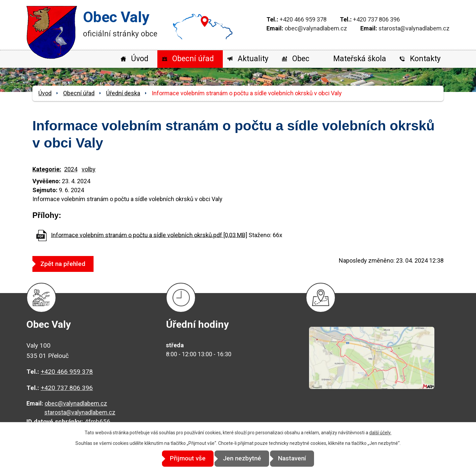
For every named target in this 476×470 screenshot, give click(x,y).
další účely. (380, 433)
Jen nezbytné (242, 459)
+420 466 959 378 (303, 19)
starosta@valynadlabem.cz (414, 28)
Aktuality (253, 59)
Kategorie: (47, 169)
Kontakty (425, 59)
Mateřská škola (360, 59)
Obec (301, 59)
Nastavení (298, 459)
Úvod (140, 59)
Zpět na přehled (66, 264)
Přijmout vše (182, 459)
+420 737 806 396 (377, 19)
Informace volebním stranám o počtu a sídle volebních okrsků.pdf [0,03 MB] (149, 235)
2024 (71, 169)
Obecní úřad (193, 59)
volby (89, 169)
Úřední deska (123, 93)
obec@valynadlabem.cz (316, 28)
